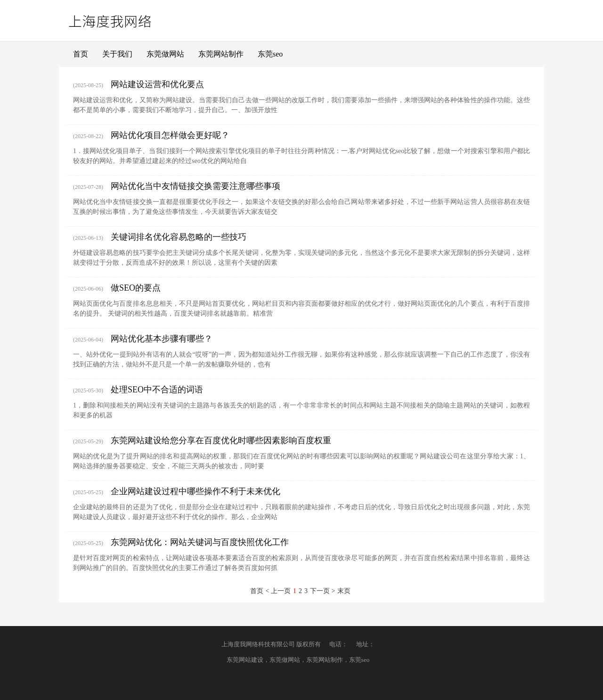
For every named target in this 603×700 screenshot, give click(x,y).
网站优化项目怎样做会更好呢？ (170, 135)
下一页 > (322, 591)
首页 (81, 54)
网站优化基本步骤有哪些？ (162, 339)
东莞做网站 (165, 54)
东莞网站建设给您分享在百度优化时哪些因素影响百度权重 (221, 440)
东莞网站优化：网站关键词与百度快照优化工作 (200, 542)
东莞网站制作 (221, 54)
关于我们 (117, 54)
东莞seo (270, 54)
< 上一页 (278, 591)
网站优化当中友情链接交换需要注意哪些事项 (196, 186)
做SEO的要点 (136, 288)
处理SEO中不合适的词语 (157, 390)
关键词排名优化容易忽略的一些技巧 (179, 237)
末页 (344, 591)
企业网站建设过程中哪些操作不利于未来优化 (196, 491)
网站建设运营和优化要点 (157, 84)
